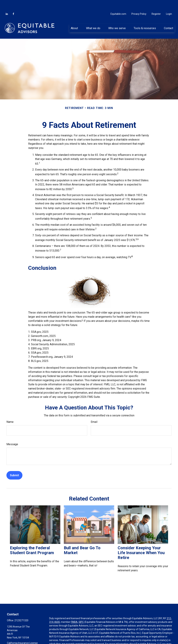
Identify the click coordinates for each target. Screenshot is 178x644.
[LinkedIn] (7, 3)
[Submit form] (14, 465)
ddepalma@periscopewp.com (23, 642)
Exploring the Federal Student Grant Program (32, 540)
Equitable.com (118, 3)
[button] (74, 18)
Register (156, 3)
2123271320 (21, 610)
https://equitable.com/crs (68, 637)
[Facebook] (13, 3)
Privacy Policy (139, 3)
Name (10, 411)
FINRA (74, 612)
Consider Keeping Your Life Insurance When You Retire (141, 542)
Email (94, 411)
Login (169, 3)
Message (12, 434)
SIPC (81, 612)
